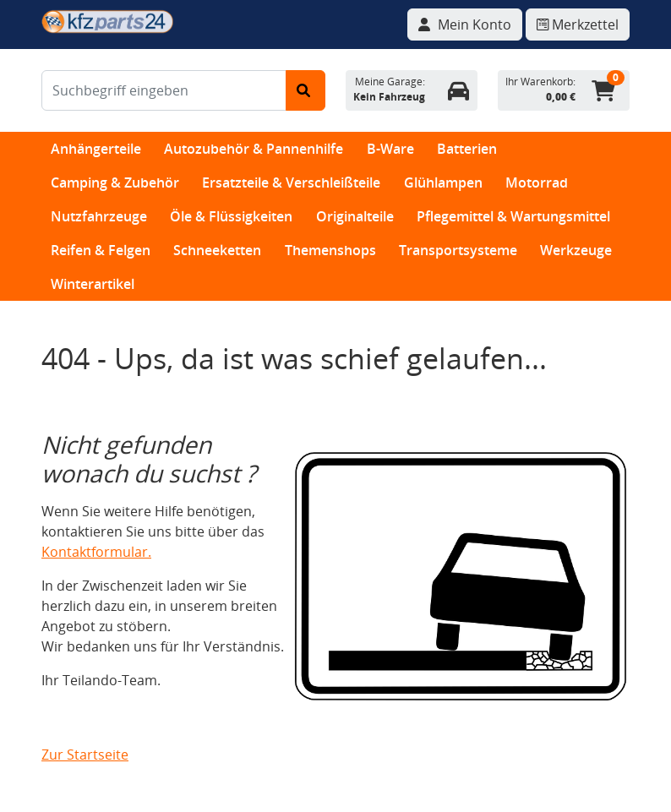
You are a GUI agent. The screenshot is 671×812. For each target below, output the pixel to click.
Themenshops (330, 250)
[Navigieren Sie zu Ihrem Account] (465, 25)
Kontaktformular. (96, 552)
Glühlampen (443, 183)
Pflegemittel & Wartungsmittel (513, 216)
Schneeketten (217, 250)
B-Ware (390, 149)
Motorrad (537, 183)
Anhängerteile (96, 149)
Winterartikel (93, 284)
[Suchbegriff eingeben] (164, 90)
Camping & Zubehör (115, 183)
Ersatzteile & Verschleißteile (291, 183)
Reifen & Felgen (101, 250)
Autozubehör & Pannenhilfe (254, 149)
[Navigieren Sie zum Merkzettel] (578, 25)
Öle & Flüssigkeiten (231, 216)
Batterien (467, 149)
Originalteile (355, 216)
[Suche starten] (305, 90)
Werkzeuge (576, 250)
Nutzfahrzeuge (99, 216)
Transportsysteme (458, 250)
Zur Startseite (85, 755)
